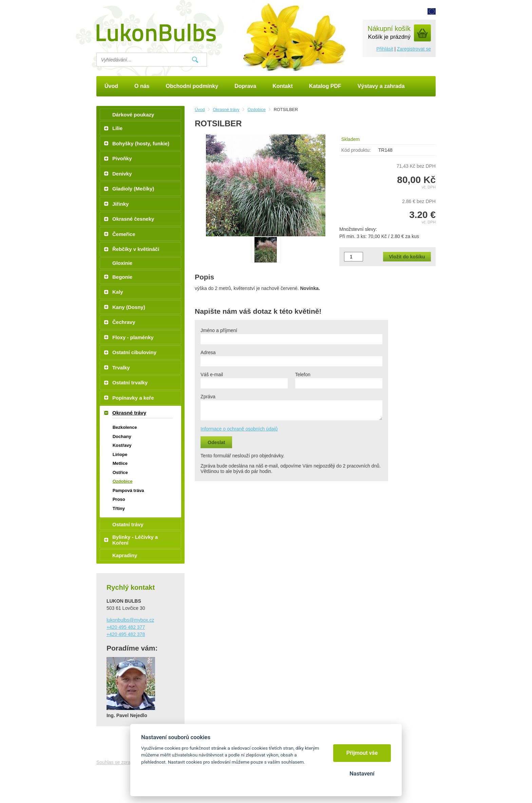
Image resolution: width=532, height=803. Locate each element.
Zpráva (208, 397)
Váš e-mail (212, 375)
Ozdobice (257, 110)
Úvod (200, 110)
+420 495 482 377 (126, 627)
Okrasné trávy (226, 110)
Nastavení (362, 774)
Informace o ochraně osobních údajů (239, 429)
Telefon (303, 375)
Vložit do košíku (407, 257)
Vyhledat (195, 60)
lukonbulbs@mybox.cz (130, 620)
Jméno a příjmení (219, 330)
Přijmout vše (362, 753)
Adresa (208, 352)
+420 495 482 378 (126, 634)
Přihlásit (385, 49)
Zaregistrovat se (414, 49)
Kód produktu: (356, 150)
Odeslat (216, 442)
